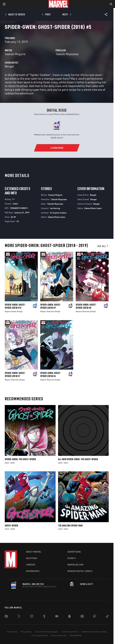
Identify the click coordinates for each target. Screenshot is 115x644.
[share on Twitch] (95, 617)
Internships (33, 571)
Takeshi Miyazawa (67, 54)
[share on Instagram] (32, 617)
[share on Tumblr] (44, 617)
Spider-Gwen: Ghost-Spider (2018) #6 (51, 374)
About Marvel (34, 552)
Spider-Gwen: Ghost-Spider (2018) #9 (51, 306)
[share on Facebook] (6, 617)
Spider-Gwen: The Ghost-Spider (20, 459)
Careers (31, 565)
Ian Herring (55, 208)
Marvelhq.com (75, 565)
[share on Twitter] (19, 617)
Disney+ (72, 558)
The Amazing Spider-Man (70, 526)
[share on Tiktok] (107, 617)
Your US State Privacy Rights (46, 632)
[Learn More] (57, 148)
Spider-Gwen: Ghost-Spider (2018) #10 (15, 306)
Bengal (9, 66)
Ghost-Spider (11, 526)
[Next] (67, 14)
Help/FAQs (32, 558)
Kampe (14, 311)
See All (103, 246)
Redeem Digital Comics (80, 571)
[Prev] (47, 14)
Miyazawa (51, 311)
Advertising (74, 552)
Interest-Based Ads (59, 635)
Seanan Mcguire (15, 54)
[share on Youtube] (57, 617)
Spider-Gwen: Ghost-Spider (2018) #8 (86, 306)
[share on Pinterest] (82, 617)
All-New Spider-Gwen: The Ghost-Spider (78, 459)
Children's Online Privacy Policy (94, 632)
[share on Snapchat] (69, 617)
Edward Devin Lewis (57, 217)
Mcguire (8, 311)
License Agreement (40, 635)
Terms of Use (12, 632)
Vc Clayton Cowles (58, 213)
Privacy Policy (26, 632)
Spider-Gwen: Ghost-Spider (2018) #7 (15, 374)
